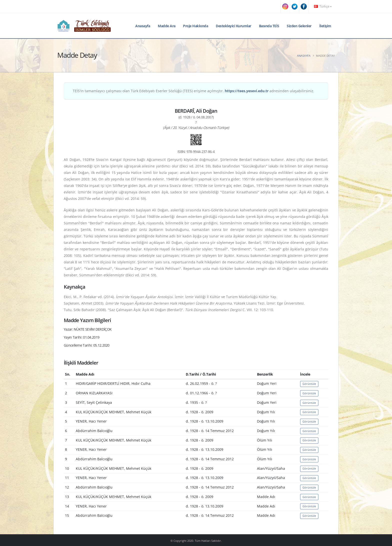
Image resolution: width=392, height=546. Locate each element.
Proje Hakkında (195, 26)
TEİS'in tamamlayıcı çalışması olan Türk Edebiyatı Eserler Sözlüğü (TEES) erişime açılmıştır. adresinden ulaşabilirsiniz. (193, 91)
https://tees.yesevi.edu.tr (247, 91)
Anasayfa (143, 26)
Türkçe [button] (323, 6)
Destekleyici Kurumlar (233, 26)
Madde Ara (167, 26)
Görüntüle (309, 384)
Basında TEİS (269, 26)
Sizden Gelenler (299, 26)
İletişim (325, 26)
